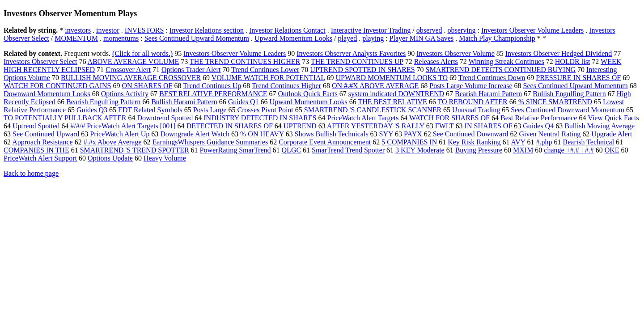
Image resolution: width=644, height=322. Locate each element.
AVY (518, 142)
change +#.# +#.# (569, 150)
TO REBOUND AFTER (473, 102)
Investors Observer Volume (455, 53)
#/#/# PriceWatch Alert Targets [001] (123, 126)
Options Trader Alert (191, 70)
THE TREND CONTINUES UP (357, 61)
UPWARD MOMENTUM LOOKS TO (392, 78)
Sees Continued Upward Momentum (197, 38)
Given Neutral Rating (550, 134)
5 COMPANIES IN (409, 142)
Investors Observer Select (40, 61)
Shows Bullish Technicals (332, 134)
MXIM (523, 150)
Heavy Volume (165, 158)
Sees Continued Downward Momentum (568, 110)
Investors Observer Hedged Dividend (559, 53)
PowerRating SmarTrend (235, 150)
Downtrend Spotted (165, 118)
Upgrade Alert (612, 134)
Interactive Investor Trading (371, 30)
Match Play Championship (497, 38)
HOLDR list (573, 61)
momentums (121, 38)
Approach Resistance (42, 142)
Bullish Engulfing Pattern (569, 94)
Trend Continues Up (212, 86)
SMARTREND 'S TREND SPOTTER (135, 150)
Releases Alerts (436, 61)
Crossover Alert (128, 70)
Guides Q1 (244, 102)
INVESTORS (144, 30)
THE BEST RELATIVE (393, 102)
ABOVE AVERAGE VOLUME (133, 61)
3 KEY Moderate (420, 150)
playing (373, 38)
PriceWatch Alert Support (40, 158)
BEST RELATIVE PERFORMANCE (213, 94)
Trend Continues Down (492, 78)
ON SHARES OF (147, 86)
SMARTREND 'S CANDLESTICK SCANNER (373, 110)
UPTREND (300, 126)
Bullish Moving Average (600, 126)
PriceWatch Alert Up (120, 134)
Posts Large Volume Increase (471, 86)
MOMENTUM (76, 38)
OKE (612, 150)
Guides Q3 (92, 110)
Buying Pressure (479, 150)
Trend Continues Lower (265, 70)
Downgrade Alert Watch (195, 134)
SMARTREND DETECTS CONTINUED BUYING (501, 70)
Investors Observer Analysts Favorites (351, 53)
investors (78, 30)
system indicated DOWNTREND (396, 94)
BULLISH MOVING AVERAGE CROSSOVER (131, 78)
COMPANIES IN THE (36, 150)
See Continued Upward (46, 134)
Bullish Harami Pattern (184, 102)
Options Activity (125, 94)
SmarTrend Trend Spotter (348, 150)
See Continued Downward (471, 134)
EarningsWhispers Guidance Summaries (210, 142)
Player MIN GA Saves (422, 38)
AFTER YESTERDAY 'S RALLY (376, 126)
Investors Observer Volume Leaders (532, 30)
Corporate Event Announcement (325, 142)
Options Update (110, 158)
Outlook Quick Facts (308, 94)
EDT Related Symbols (150, 110)
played (348, 38)
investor (108, 30)
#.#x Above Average (113, 142)
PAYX (413, 134)
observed (429, 30)
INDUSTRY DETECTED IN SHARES (260, 118)
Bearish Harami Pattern (488, 94)
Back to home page (31, 173)
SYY (386, 134)
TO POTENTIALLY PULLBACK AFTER (65, 118)
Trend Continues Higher (286, 86)
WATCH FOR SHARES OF (449, 118)
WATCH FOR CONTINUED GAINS (57, 86)
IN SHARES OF (489, 126)
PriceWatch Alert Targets (363, 118)
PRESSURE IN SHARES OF (578, 78)
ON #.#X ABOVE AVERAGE (375, 86)
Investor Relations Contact (287, 30)
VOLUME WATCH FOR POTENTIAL (268, 78)
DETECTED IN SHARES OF (230, 126)
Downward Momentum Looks (47, 94)
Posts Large (210, 110)
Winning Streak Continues (506, 61)
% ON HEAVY (262, 134)
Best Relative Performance (539, 118)
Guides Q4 (538, 126)
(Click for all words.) (142, 53)
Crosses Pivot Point (265, 110)
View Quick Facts (613, 118)
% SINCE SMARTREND (555, 102)
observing (462, 30)
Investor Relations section (207, 30)
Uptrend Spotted (36, 126)
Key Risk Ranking (474, 142)
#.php (544, 142)
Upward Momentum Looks (293, 38)
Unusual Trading (476, 110)
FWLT (445, 126)
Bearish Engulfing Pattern (103, 102)
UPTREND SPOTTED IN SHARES (362, 70)
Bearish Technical (589, 142)
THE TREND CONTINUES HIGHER (245, 61)
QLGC (292, 150)
